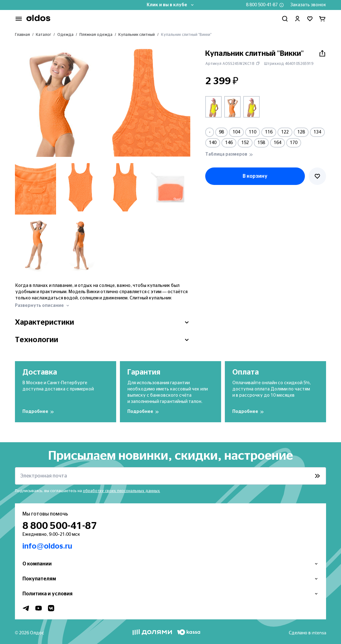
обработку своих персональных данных (121, 491)
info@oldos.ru (47, 546)
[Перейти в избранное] (310, 19)
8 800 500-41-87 (262, 5)
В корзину (255, 176)
